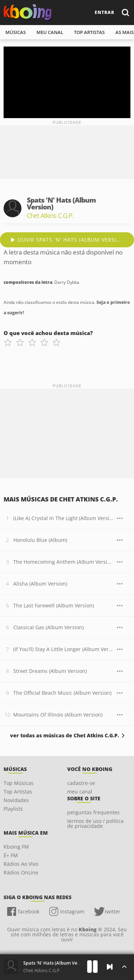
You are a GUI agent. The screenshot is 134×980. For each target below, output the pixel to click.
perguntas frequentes (93, 812)
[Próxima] (110, 967)
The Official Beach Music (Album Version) (62, 693)
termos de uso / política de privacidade (95, 823)
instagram (72, 911)
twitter (113, 911)
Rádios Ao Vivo (21, 864)
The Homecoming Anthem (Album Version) (63, 562)
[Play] (93, 967)
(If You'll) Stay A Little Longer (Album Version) (63, 649)
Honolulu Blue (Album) (40, 540)
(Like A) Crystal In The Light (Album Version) (63, 518)
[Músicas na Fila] (124, 967)
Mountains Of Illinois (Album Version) (58, 715)
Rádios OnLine (21, 872)
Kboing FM (16, 847)
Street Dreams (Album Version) (50, 671)
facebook (29, 911)
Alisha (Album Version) (40, 584)
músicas (16, 32)
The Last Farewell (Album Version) (54, 605)
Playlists (13, 809)
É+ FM (11, 855)
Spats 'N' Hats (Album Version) (57, 963)
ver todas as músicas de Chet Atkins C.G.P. (64, 736)
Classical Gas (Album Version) (48, 627)
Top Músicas (19, 783)
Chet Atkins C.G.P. (42, 970)
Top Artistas (18, 792)
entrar (105, 12)
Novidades (16, 800)
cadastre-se (81, 783)
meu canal (50, 32)
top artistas (89, 32)
